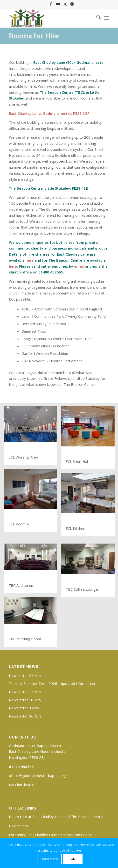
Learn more (49, 859)
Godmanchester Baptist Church (35, 746)
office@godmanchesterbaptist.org (38, 775)
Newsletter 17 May (25, 692)
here (30, 260)
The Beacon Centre (76, 835)
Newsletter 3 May (24, 708)
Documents (18, 826)
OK (73, 859)
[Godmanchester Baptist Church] (49, 18)
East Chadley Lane (42, 835)
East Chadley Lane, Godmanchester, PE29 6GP (49, 113)
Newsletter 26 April (25, 716)
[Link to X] (65, 4)
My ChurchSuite (22, 785)
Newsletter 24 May (25, 675)
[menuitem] (96, 18)
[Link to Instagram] (72, 4)
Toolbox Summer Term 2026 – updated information (52, 683)
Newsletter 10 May (25, 700)
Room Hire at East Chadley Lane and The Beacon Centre (56, 817)
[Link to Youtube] (58, 4)
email (79, 266)
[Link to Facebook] (51, 4)
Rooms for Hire (34, 36)
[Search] (96, 18)
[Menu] (107, 18)
